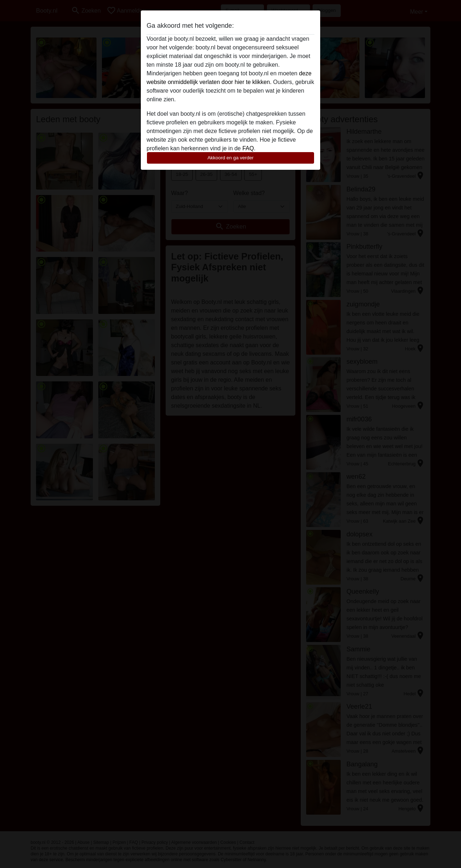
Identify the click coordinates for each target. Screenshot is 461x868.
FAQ (248, 148)
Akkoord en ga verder (230, 158)
